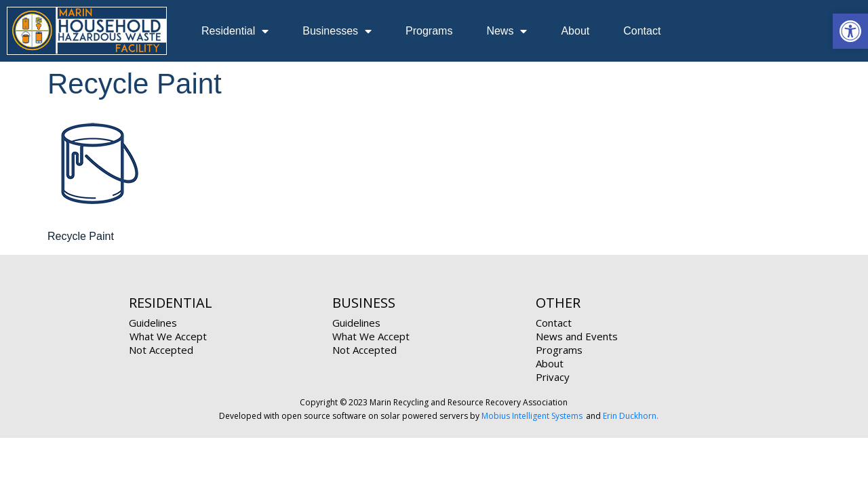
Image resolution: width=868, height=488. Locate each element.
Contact (642, 31)
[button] (850, 31)
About (575, 31)
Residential (235, 31)
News (507, 31)
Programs (429, 31)
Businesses (337, 31)
